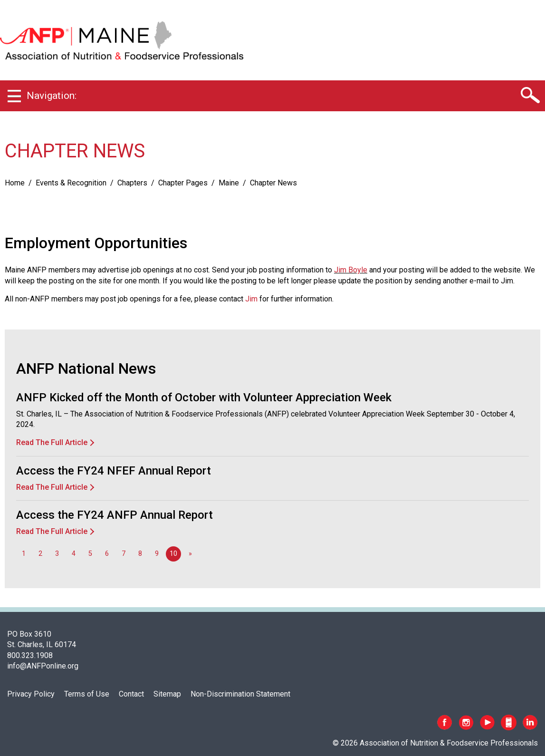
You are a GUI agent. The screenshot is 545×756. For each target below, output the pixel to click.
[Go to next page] (190, 554)
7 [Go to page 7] (124, 554)
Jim (251, 299)
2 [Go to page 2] (40, 554)
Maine (229, 183)
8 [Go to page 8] (140, 554)
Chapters (132, 183)
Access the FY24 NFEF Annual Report (114, 471)
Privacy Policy (31, 694)
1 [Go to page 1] (24, 554)
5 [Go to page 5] (90, 554)
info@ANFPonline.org (43, 666)
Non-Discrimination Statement (240, 694)
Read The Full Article (52, 442)
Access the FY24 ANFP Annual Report (115, 515)
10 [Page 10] (173, 554)
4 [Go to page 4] (74, 554)
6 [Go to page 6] (107, 554)
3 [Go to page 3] (57, 554)
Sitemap (167, 694)
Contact (131, 694)
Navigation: (52, 96)
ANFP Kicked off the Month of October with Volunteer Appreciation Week (204, 397)
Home (15, 183)
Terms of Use (87, 694)
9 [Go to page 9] (157, 554)
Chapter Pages (183, 183)
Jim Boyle (351, 270)
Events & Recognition (71, 183)
